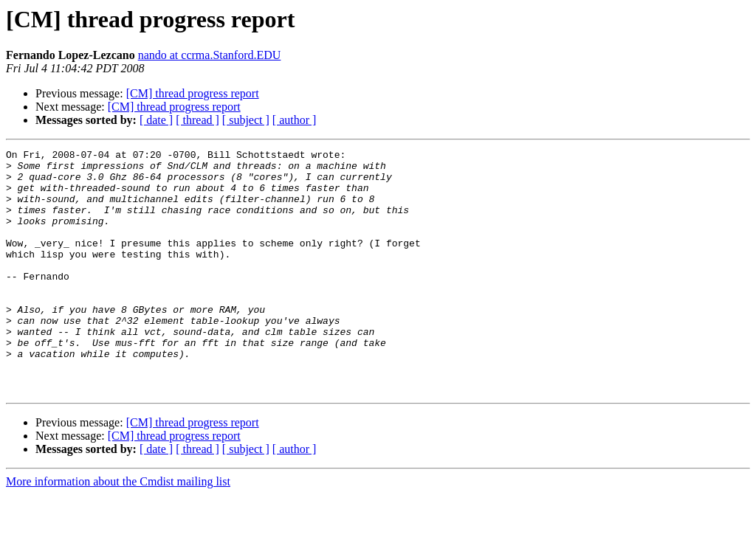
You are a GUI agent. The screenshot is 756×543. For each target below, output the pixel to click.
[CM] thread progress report (193, 93)
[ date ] (156, 120)
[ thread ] (197, 120)
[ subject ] (246, 120)
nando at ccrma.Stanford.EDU (210, 55)
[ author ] (295, 120)
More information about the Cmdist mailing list (118, 530)
